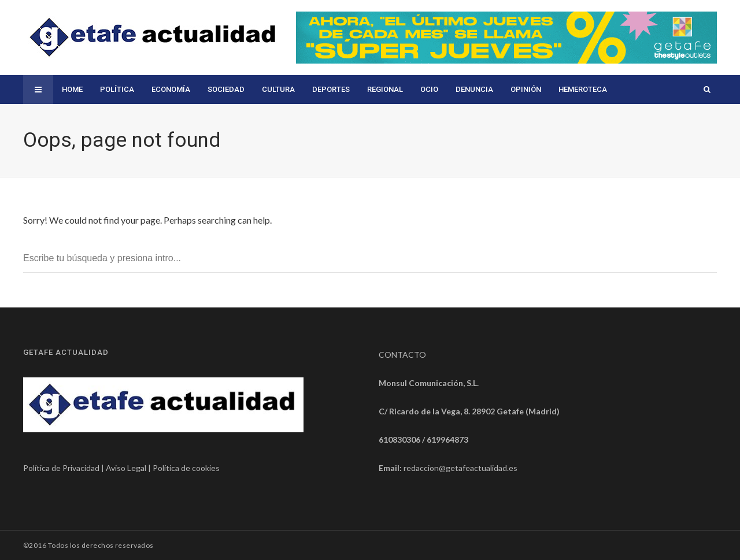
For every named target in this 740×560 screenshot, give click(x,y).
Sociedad (226, 89)
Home (72, 89)
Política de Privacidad (61, 468)
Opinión (526, 89)
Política (117, 89)
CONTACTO (402, 355)
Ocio (429, 89)
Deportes (331, 89)
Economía (171, 89)
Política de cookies (186, 468)
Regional (385, 89)
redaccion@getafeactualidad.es (460, 468)
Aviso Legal (126, 468)
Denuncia (474, 89)
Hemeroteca (583, 89)
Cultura (278, 89)
